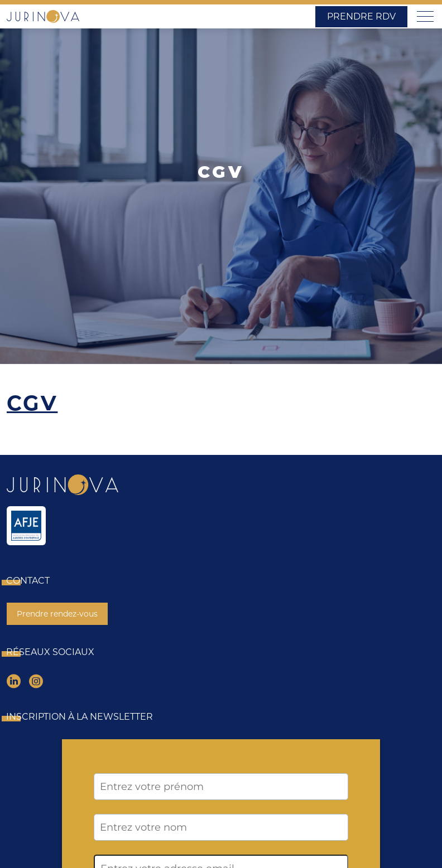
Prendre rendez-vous (57, 614)
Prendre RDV (361, 16)
